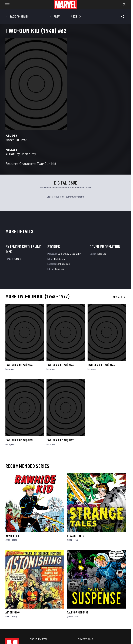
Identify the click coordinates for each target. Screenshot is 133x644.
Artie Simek (64, 264)
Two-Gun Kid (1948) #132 (60, 440)
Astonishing (13, 612)
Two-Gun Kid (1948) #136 (19, 365)
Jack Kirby (29, 154)
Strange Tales (75, 536)
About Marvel (39, 639)
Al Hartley (13, 154)
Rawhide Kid (12, 536)
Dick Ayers (59, 259)
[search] (124, 5)
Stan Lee (60, 269)
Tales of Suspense (77, 612)
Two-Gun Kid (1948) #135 (60, 365)
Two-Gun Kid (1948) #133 (19, 440)
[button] (6, 5)
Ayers (12, 369)
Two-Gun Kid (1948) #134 (101, 365)
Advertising (86, 639)
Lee (7, 369)
